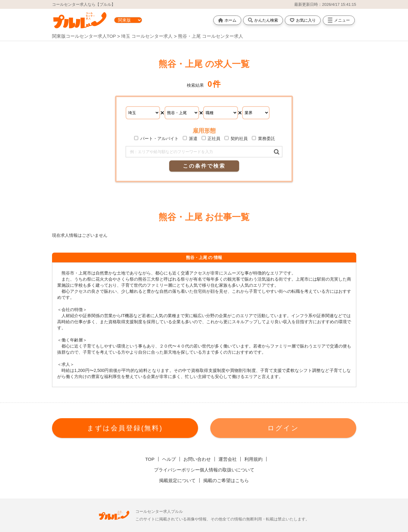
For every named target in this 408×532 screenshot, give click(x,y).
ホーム (227, 20)
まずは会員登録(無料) (125, 428)
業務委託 (263, 138)
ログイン (283, 428)
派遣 (190, 138)
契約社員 (236, 138)
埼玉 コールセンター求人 (147, 36)
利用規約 (253, 459)
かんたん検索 (263, 20)
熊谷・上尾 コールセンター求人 (211, 36)
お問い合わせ (197, 459)
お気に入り (303, 20)
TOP (150, 459)
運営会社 (228, 459)
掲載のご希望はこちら (226, 480)
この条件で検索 (204, 166)
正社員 (211, 138)
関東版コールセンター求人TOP (84, 36)
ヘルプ (169, 459)
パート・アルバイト (156, 138)
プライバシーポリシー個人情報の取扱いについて (204, 470)
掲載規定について (177, 480)
